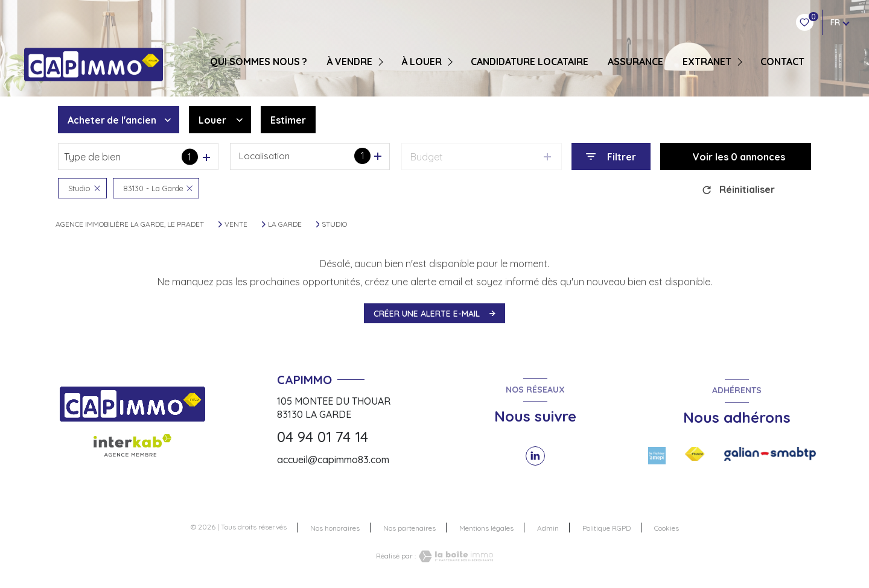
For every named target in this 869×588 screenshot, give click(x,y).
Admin (548, 528)
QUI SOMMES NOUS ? (259, 62)
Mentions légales (486, 528)
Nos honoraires (335, 528)
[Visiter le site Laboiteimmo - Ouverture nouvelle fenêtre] (454, 556)
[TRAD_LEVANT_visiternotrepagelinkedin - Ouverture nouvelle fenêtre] (535, 456)
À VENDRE (349, 62)
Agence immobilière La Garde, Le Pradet (130, 224)
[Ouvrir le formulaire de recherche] (611, 156)
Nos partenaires (409, 528)
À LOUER (422, 62)
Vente (236, 224)
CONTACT (782, 62)
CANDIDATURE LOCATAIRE (530, 62)
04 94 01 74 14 (323, 437)
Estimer (288, 120)
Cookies (667, 528)
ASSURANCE (635, 62)
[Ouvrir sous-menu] (382, 62)
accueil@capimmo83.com (333, 460)
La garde (285, 224)
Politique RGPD (606, 528)
